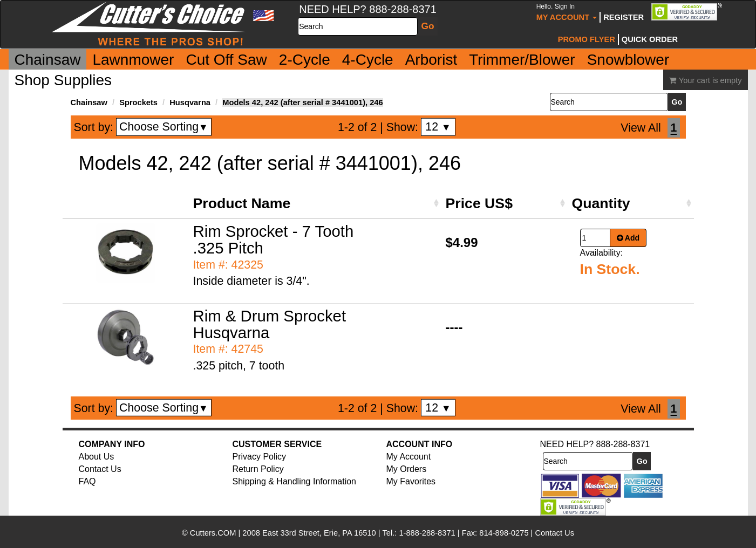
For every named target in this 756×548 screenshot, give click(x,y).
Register (624, 17)
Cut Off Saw (226, 60)
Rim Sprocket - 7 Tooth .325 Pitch (274, 239)
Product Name (242, 203)
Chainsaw (48, 60)
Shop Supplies (63, 80)
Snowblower (628, 60)
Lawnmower (133, 60)
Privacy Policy (260, 457)
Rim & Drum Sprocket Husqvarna (270, 324)
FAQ (87, 481)
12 (438, 127)
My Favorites (411, 481)
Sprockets (138, 102)
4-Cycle (368, 60)
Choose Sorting (164, 127)
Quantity (601, 203)
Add (628, 238)
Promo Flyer (587, 39)
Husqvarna (190, 102)
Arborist (431, 60)
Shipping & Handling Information (294, 481)
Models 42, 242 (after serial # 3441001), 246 (302, 102)
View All (641, 128)
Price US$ (479, 203)
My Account (567, 12)
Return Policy (258, 469)
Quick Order (650, 39)
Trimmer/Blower (522, 60)
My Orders (407, 469)
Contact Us (100, 469)
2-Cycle (305, 60)
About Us (97, 457)
